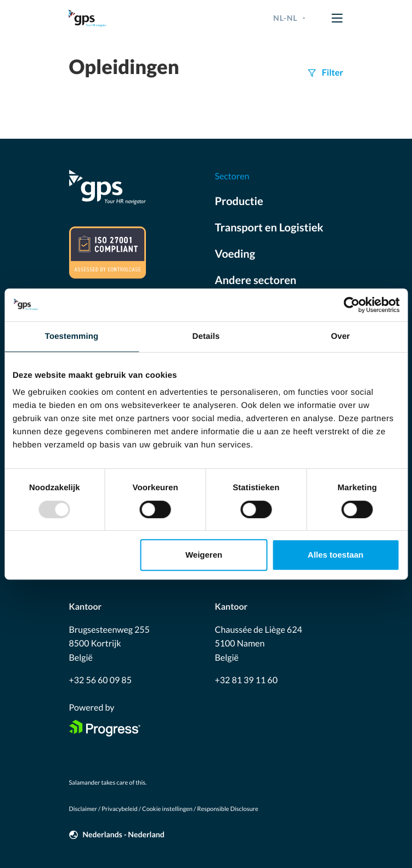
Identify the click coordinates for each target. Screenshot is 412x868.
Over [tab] (340, 336)
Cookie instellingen (167, 809)
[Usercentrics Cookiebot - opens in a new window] (351, 305)
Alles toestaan (336, 555)
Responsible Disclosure (227, 809)
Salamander (85, 783)
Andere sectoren (256, 280)
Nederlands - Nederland (124, 834)
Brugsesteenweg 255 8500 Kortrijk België (109, 644)
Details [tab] (206, 336)
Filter (333, 73)
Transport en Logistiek (269, 228)
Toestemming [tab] (72, 336)
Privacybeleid (119, 809)
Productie (239, 201)
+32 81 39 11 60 (246, 680)
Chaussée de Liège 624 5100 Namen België (259, 644)
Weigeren (204, 555)
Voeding (235, 254)
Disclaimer (83, 809)
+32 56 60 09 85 (100, 680)
